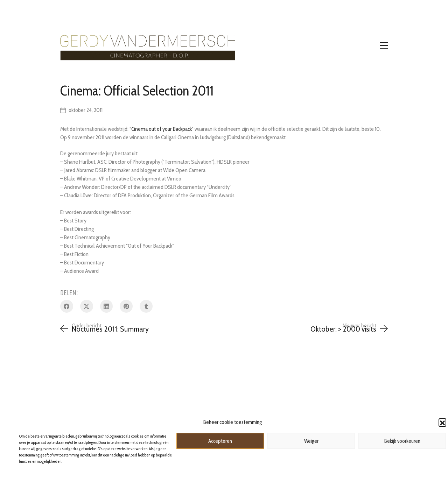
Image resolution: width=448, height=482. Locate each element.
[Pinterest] (126, 306)
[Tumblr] (146, 306)
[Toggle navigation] (384, 45)
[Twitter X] (87, 306)
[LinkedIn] (107, 306)
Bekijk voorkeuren (402, 441)
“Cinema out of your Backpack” (162, 129)
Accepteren (220, 441)
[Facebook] (67, 306)
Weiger (311, 441)
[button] (442, 422)
